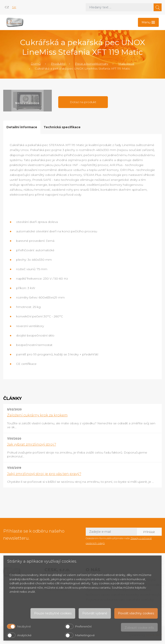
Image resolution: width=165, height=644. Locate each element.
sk (14, 7)
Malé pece (126, 64)
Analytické (24, 635)
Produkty (58, 64)
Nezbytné (24, 626)
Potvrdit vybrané (95, 613)
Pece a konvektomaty (92, 64)
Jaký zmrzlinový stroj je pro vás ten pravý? (44, 474)
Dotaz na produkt (83, 102)
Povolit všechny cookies (136, 613)
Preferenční (83, 626)
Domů (36, 64)
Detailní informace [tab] (22, 127)
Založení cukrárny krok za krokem (37, 415)
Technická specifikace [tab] (62, 127)
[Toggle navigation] (148, 22)
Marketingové (85, 635)
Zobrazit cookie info (139, 628)
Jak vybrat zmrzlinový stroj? (32, 444)
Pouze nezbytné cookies (53, 613)
